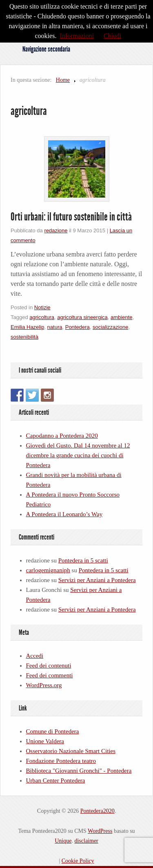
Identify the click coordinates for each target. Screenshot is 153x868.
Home (63, 80)
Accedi (35, 656)
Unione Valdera (45, 741)
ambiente (121, 317)
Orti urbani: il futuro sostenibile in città (71, 217)
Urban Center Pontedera (56, 780)
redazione (56, 230)
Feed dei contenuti (49, 666)
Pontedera (78, 327)
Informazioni (77, 36)
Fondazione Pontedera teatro (61, 761)
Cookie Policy (78, 861)
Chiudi (113, 36)
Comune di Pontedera (53, 731)
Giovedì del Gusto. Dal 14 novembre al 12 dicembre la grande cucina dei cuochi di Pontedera (78, 455)
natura (55, 327)
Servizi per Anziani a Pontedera (97, 580)
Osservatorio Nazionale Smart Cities (71, 751)
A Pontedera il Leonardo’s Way (64, 514)
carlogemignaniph (48, 570)
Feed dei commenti (50, 675)
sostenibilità (24, 337)
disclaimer (86, 841)
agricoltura (42, 317)
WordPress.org (44, 685)
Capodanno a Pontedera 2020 (62, 436)
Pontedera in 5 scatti (83, 560)
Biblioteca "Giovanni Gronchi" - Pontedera (79, 771)
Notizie (42, 307)
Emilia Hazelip (27, 327)
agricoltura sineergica (82, 317)
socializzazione (110, 327)
